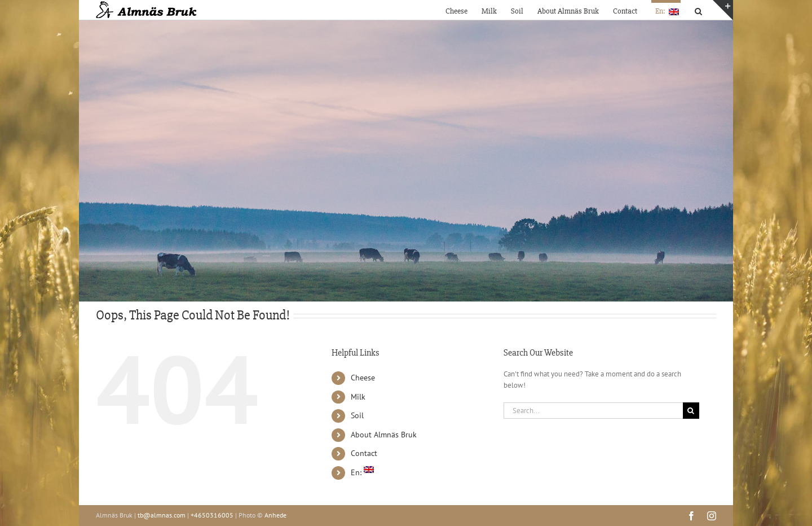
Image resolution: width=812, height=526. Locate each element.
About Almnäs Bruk (384, 435)
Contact (364, 453)
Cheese (363, 378)
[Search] (691, 411)
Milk (358, 397)
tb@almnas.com (162, 515)
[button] (698, 10)
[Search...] (593, 411)
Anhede (275, 515)
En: (362, 472)
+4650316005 (212, 515)
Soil (357, 415)
